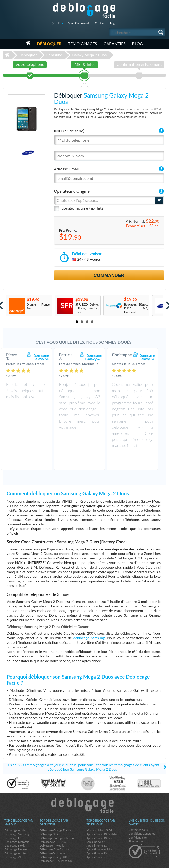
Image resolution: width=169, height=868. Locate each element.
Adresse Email (66, 169)
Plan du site (136, 825)
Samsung (54, 55)
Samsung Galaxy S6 (46, 357)
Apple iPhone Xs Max (99, 834)
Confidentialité (138, 822)
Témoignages (83, 44)
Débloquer (49, 44)
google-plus (163, 862)
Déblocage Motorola (17, 826)
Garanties (115, 44)
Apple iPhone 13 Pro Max (102, 818)
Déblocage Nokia (15, 830)
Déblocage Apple (15, 815)
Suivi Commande (79, 23)
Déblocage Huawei (16, 834)
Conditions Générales (142, 818)
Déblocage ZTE (14, 841)
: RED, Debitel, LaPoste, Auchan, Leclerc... (87, 308)
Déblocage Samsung (17, 818)
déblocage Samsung (89, 622)
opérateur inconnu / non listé (82, 208)
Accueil (28, 43)
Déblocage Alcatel (15, 837)
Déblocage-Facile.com (85, 790)
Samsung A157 (95, 826)
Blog (137, 44)
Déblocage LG (13, 822)
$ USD (56, 23)
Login (114, 23)
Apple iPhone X (96, 841)
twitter (153, 862)
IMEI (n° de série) (69, 131)
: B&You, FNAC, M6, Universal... (136, 308)
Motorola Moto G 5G (99, 815)
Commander (109, 275)
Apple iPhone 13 (96, 837)
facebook (142, 862)
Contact (100, 23)
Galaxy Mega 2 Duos (89, 55)
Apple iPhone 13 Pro (99, 822)
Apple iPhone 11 (96, 830)
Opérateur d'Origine (72, 191)
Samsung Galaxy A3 (99, 357)
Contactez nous (138, 814)
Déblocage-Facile (84, 10)
